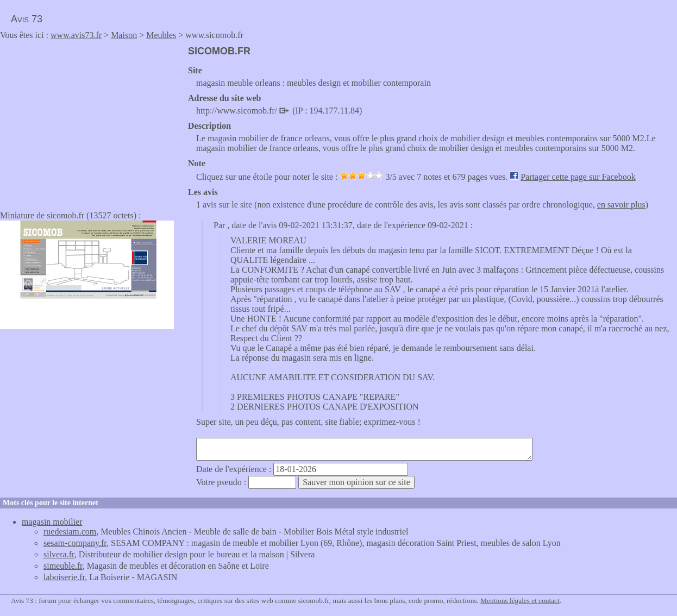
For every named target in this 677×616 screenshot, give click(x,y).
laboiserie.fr (64, 577)
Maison (124, 35)
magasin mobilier (52, 522)
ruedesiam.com (70, 532)
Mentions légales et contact (520, 601)
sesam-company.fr (75, 543)
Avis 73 (27, 19)
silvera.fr (59, 554)
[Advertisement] (91, 122)
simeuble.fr (63, 566)
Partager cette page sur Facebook (578, 177)
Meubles (161, 35)
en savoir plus (621, 205)
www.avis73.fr (76, 35)
